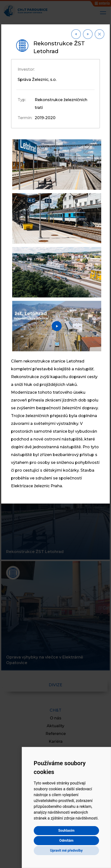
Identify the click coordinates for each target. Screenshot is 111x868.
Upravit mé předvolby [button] (66, 850)
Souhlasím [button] (66, 830)
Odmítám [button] (66, 840)
